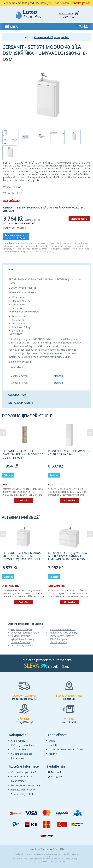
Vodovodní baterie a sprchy (25, 633)
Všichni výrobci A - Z (22, 777)
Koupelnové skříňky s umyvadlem (52, 37)
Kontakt (53, 745)
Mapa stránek (18, 781)
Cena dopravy (17, 395)
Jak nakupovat (19, 758)
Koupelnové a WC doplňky (63, 633)
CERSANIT (18, 187)
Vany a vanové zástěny (62, 636)
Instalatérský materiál (22, 646)
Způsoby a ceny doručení (24, 745)
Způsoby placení (20, 749)
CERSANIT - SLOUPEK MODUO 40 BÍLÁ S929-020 (68, 453)
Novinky (53, 754)
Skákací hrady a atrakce (23, 794)
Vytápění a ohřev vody (23, 639)
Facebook (55, 772)
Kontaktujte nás (81, 3)
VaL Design (48, 849)
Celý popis (34, 180)
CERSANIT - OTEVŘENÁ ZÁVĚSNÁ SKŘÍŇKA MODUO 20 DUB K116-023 (23, 454)
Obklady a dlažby (58, 642)
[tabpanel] (24, 463)
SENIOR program (59, 639)
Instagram (55, 777)
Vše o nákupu (18, 741)
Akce (6, 200)
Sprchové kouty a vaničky (63, 629)
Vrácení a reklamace (22, 754)
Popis (12, 269)
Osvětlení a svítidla (21, 642)
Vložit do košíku (79, 219)
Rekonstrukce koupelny (23, 790)
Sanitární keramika (20, 636)
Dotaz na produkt (21, 403)
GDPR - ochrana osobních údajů (66, 749)
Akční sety (15, 200)
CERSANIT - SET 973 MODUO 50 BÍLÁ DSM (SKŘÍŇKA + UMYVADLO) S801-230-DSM (22, 556)
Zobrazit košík (66, 13)
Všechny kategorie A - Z (24, 772)
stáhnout (59, 376)
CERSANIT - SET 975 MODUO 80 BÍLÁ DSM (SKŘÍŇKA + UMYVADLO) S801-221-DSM (68, 556)
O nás (52, 741)
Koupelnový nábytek (21, 629)
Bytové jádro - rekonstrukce (26, 785)
